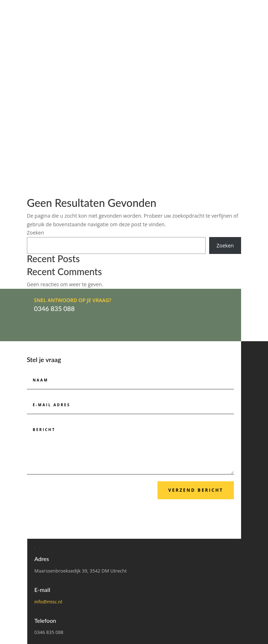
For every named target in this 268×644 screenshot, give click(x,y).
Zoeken (36, 233)
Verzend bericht (196, 490)
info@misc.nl (48, 602)
